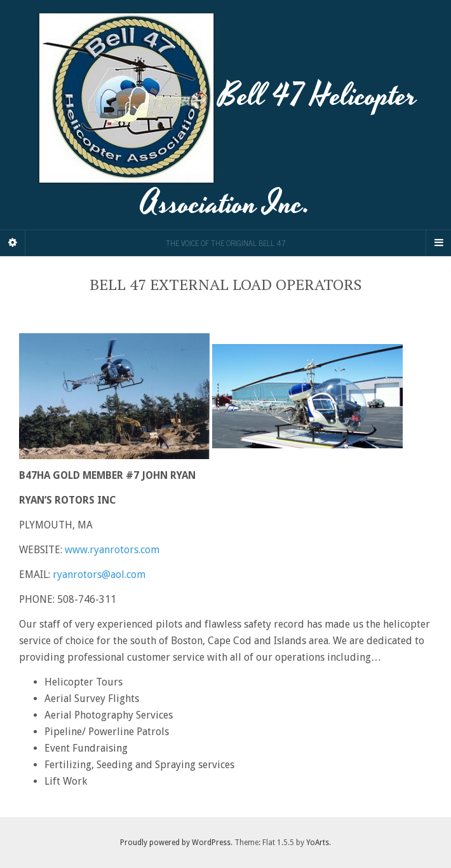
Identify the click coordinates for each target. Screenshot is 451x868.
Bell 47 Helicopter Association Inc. (226, 115)
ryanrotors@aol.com (99, 575)
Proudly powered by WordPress (175, 843)
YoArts (318, 843)
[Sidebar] (13, 243)
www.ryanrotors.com (112, 550)
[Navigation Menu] (438, 243)
